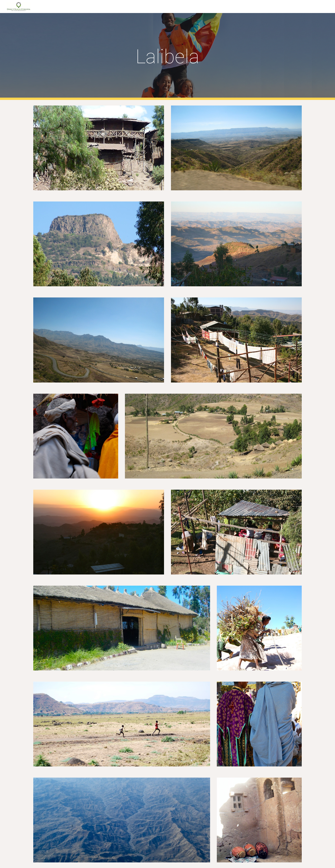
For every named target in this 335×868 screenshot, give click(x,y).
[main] (167, 57)
